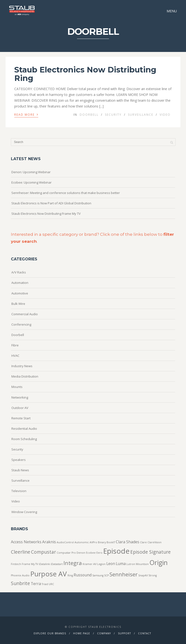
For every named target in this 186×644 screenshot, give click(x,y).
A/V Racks (19, 272)
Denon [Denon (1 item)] (81, 553)
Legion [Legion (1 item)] (101, 564)
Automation (20, 283)
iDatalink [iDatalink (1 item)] (44, 564)
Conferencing (21, 324)
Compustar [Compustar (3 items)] (43, 552)
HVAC (15, 356)
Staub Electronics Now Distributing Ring (85, 74)
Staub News (20, 470)
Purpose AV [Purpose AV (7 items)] (49, 574)
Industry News (22, 366)
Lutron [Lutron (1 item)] (131, 564)
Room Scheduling (24, 439)
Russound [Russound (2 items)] (83, 575)
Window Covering (24, 512)
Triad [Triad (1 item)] (45, 584)
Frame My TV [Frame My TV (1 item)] (30, 564)
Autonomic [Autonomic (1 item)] (82, 542)
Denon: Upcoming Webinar (31, 172)
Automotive (20, 293)
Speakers (19, 460)
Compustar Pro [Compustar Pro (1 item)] (66, 553)
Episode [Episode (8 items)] (116, 551)
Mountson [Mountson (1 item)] (142, 564)
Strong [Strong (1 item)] (153, 575)
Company (104, 633)
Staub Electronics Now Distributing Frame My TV (46, 214)
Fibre (15, 345)
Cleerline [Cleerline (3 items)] (21, 552)
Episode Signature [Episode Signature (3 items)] (151, 552)
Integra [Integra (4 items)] (73, 563)
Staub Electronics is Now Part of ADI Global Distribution (51, 203)
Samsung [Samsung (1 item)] (98, 575)
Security (113, 115)
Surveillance (141, 115)
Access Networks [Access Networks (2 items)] (26, 542)
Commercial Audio (25, 314)
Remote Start (21, 418)
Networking (20, 397)
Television (19, 491)
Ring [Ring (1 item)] (70, 575)
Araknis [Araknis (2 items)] (49, 542)
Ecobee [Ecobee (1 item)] (91, 553)
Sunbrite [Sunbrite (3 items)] (20, 583)
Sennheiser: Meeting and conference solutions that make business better (66, 193)
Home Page (82, 633)
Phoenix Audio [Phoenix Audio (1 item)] (20, 575)
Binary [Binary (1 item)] (102, 542)
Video (165, 115)
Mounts (17, 387)
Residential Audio (24, 429)
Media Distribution (25, 376)
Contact (145, 633)
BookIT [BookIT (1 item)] (111, 542)
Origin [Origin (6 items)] (159, 563)
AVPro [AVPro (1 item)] (93, 542)
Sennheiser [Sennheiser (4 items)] (124, 574)
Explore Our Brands (50, 633)
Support (124, 633)
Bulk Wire (18, 304)
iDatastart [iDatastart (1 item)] (57, 564)
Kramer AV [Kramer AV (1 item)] (89, 564)
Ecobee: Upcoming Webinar (31, 182)
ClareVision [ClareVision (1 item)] (155, 542)
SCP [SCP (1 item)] (106, 575)
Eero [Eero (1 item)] (99, 553)
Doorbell (89, 115)
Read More (26, 114)
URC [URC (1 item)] (51, 584)
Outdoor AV (20, 408)
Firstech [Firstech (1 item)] (16, 564)
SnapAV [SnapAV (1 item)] (143, 575)
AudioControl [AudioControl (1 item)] (65, 542)
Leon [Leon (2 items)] (111, 564)
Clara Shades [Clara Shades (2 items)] (128, 542)
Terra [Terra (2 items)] (36, 584)
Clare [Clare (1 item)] (143, 542)
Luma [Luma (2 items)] (121, 564)
